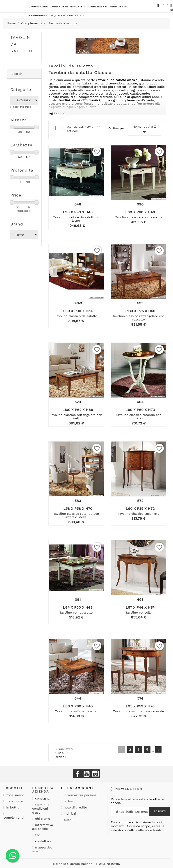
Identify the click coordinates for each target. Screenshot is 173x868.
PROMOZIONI (118, 7)
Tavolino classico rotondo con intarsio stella (76, 515)
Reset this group (22, 107)
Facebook (77, 774)
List (62, 129)
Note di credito (75, 807)
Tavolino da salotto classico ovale (138, 711)
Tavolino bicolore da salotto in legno (76, 219)
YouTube (86, 774)
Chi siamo (42, 819)
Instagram (96, 774)
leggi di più (57, 113)
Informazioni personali (81, 795)
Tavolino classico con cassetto (139, 217)
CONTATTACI (76, 15)
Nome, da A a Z (144, 130)
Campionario (39, 15)
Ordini (68, 801)
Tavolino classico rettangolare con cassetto (139, 318)
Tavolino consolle (139, 612)
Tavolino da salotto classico (76, 711)
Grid (57, 128)
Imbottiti (77, 7)
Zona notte (59, 7)
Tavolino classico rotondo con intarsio (139, 416)
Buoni (68, 820)
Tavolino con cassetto (76, 612)
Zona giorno (39, 7)
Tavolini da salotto (21, 44)
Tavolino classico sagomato (139, 514)
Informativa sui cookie (43, 827)
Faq (53, 15)
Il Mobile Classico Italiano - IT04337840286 (86, 864)
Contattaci (42, 841)
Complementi (97, 7)
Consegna (42, 798)
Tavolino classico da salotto (76, 316)
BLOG (62, 15)
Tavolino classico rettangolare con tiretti (76, 416)
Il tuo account (77, 788)
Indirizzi (69, 813)
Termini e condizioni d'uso (41, 809)
